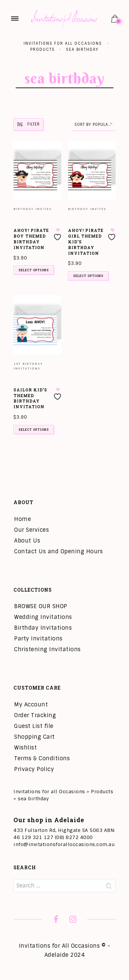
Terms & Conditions (42, 758)
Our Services (31, 530)
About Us (27, 541)
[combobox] (94, 125)
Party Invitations (38, 639)
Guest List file (34, 726)
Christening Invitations (47, 649)
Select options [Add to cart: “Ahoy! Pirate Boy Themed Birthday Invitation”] (34, 270)
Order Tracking (35, 715)
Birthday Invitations (43, 628)
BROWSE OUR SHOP (41, 606)
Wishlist (25, 748)
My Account (31, 705)
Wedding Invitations (43, 617)
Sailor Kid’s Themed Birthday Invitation (30, 398)
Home (23, 519)
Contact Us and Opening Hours (58, 551)
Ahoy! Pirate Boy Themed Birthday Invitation (31, 239)
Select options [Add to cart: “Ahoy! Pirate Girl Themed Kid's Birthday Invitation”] (88, 276)
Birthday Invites (33, 209)
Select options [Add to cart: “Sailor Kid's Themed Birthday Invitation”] (34, 430)
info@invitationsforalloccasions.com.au (64, 844)
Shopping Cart (35, 737)
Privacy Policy (34, 769)
